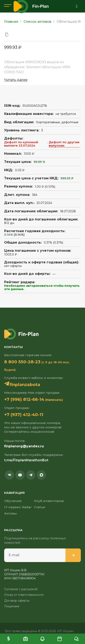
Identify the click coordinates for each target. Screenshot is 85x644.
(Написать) (54, 400)
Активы (11, 513)
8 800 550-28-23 (22, 362)
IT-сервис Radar (18, 507)
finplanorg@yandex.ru (24, 446)
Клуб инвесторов (49, 501)
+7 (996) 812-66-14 (24, 399)
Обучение (13, 501)
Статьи (40, 507)
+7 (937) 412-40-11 (24, 415)
